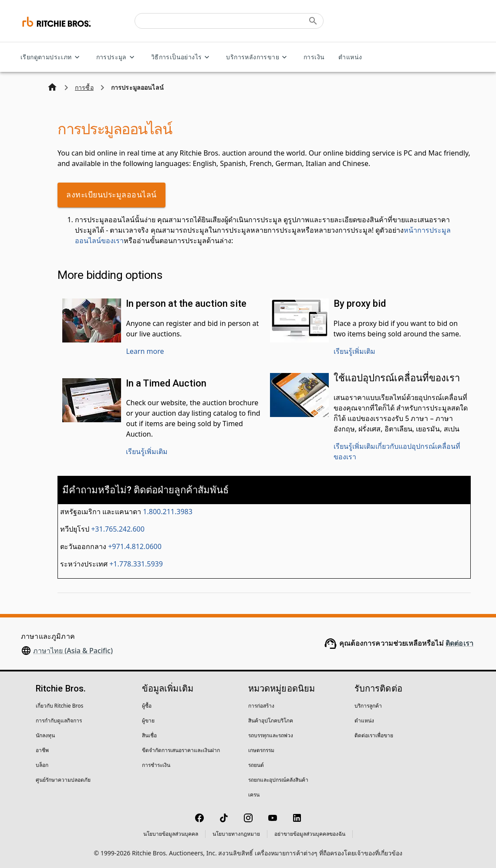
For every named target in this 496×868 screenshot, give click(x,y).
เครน (254, 795)
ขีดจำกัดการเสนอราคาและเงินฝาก (181, 750)
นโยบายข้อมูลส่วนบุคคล (171, 834)
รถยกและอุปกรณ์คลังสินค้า (278, 780)
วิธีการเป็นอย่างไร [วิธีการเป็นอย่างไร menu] (182, 57)
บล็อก (42, 765)
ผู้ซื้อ (147, 706)
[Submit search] (313, 21)
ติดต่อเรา (459, 643)
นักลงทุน (45, 735)
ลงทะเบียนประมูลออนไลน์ (111, 195)
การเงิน (314, 57)
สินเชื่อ (149, 735)
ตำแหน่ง (350, 57)
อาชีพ (42, 750)
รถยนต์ (256, 765)
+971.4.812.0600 (135, 546)
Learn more (145, 351)
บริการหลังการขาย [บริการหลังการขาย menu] (258, 57)
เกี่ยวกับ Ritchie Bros (60, 706)
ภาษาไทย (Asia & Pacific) (73, 651)
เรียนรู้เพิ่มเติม (354, 351)
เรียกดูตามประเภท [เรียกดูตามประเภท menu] (51, 57)
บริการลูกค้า (368, 706)
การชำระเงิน (156, 765)
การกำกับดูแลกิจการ (59, 721)
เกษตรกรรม (261, 750)
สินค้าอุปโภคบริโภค (271, 721)
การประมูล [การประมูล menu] (117, 57)
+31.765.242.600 (118, 529)
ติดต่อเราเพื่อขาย (374, 735)
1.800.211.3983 (168, 512)
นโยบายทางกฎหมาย (236, 834)
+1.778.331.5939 (136, 564)
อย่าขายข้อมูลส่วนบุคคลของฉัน (310, 834)
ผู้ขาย (148, 721)
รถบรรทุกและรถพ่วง (271, 735)
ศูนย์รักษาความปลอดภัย (63, 780)
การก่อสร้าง (261, 706)
